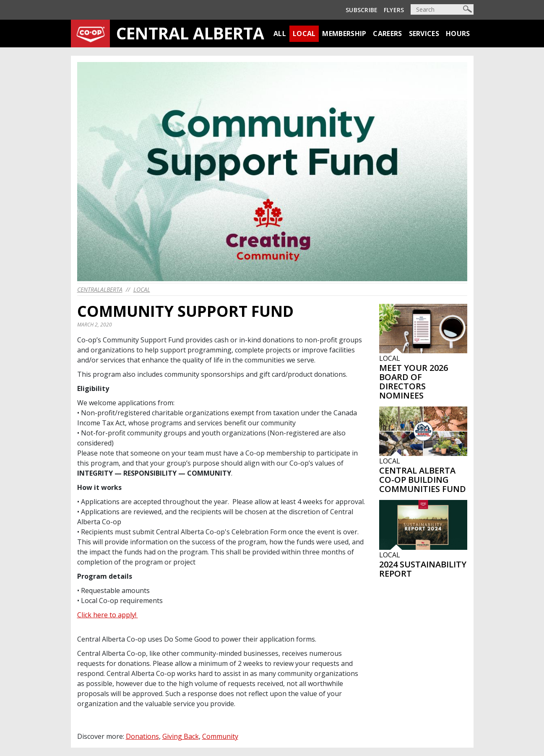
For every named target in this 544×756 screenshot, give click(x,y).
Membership (344, 34)
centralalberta (100, 289)
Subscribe (362, 10)
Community (220, 736)
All (280, 34)
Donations (142, 736)
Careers (387, 34)
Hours (458, 34)
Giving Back (181, 736)
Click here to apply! (108, 615)
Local (304, 34)
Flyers (394, 10)
